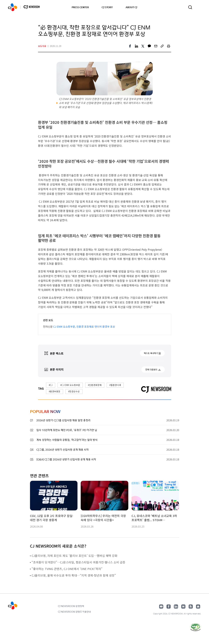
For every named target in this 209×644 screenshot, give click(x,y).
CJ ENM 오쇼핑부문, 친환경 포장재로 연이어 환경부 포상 (84, 326)
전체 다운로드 (151, 369)
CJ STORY (107, 7)
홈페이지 (198, 607)
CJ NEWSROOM (13, 7)
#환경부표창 (55, 391)
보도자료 (42, 46)
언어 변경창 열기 (199, 7)
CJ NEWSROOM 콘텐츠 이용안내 (74, 612)
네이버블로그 (183, 607)
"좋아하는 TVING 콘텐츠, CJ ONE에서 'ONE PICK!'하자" (67, 569)
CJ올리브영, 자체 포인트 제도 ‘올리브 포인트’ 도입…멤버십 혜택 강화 (75, 556)
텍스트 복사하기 (151, 353)
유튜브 (161, 607)
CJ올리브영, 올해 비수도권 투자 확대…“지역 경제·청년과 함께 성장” (74, 575)
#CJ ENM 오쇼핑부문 (70, 385)
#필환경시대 (115, 385)
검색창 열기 (190, 7)
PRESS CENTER (80, 7)
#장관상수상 (74, 391)
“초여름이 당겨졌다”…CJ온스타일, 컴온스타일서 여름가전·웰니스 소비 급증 (78, 562)
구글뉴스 (191, 607)
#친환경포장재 (95, 385)
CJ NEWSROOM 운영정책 (71, 606)
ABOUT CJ (131, 7)
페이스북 (169, 607)
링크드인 (176, 607)
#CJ (51, 385)
